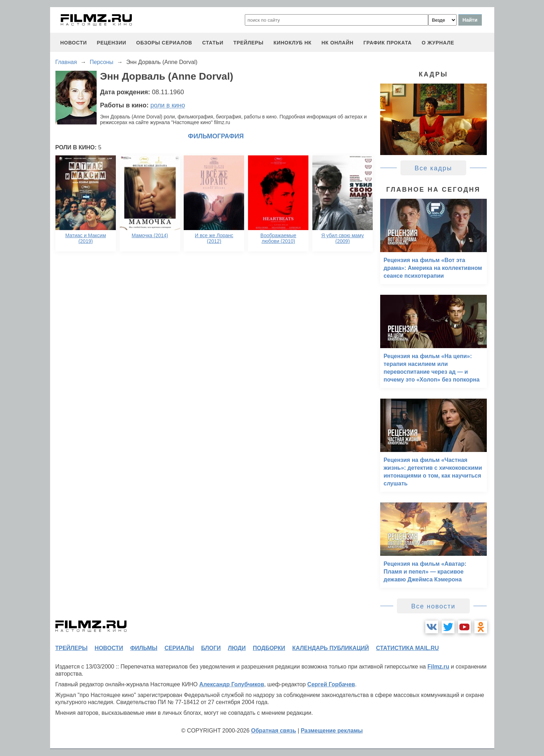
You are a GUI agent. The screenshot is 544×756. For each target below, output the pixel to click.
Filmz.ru (438, 667)
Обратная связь (274, 731)
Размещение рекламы (332, 731)
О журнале (438, 43)
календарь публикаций (331, 648)
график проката (388, 43)
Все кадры (433, 168)
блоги (211, 648)
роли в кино (168, 105)
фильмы (144, 648)
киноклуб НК (293, 43)
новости (74, 43)
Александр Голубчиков (232, 684)
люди (237, 648)
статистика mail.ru (407, 648)
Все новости (433, 606)
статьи (213, 43)
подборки (269, 648)
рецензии (111, 43)
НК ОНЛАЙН (338, 43)
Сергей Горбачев (331, 684)
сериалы (179, 648)
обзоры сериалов (164, 43)
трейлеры (249, 43)
